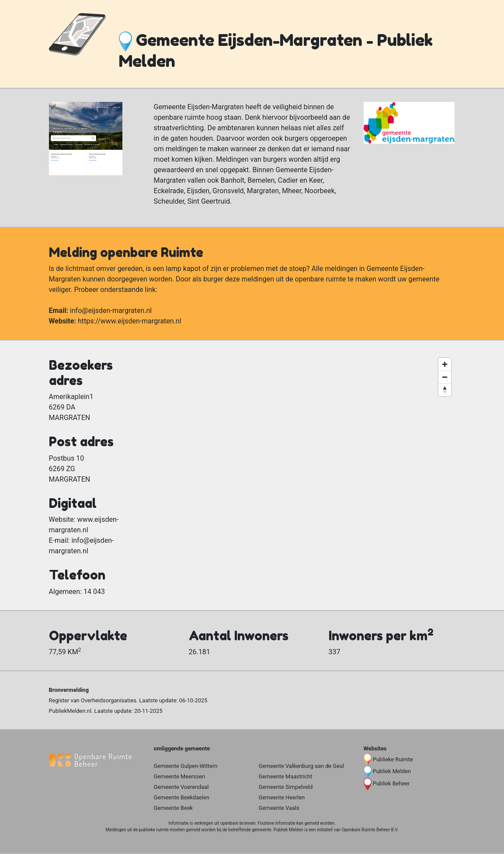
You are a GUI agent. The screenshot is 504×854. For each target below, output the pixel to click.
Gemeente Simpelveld (286, 787)
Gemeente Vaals (279, 808)
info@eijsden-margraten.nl (111, 311)
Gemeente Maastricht (286, 776)
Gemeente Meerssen (180, 776)
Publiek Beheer (391, 783)
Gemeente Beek (174, 808)
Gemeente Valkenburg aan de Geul (301, 766)
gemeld (311, 823)
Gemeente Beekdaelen (182, 797)
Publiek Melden (392, 771)
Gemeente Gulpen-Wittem (186, 766)
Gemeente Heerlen (282, 797)
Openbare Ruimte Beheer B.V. (370, 830)
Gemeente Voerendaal (181, 787)
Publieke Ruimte (393, 759)
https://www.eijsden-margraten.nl (130, 321)
